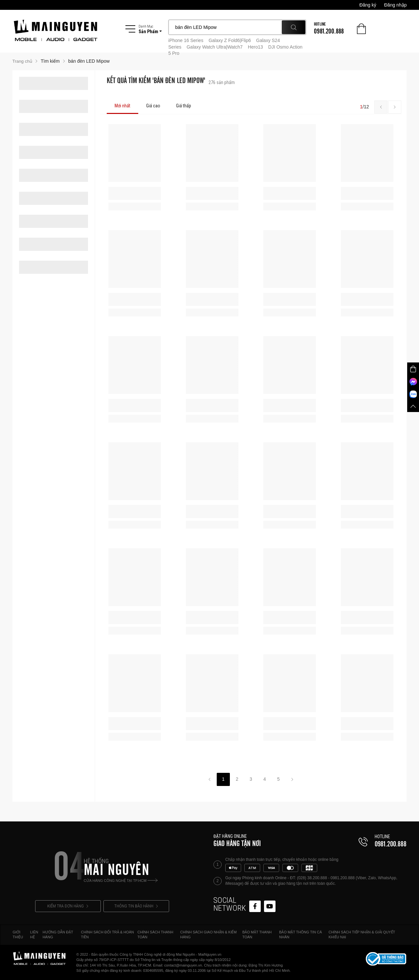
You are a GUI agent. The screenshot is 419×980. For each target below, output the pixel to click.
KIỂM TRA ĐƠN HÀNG (68, 906)
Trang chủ (23, 61)
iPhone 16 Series (186, 40)
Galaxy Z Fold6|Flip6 (230, 40)
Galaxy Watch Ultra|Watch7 (215, 47)
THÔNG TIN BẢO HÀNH (136, 906)
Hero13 (255, 47)
